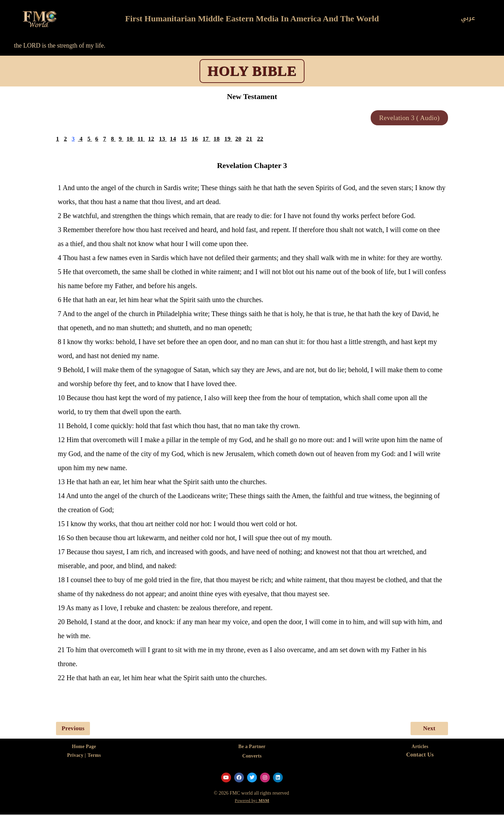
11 (141, 140)
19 (229, 140)
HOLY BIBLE (252, 71)
